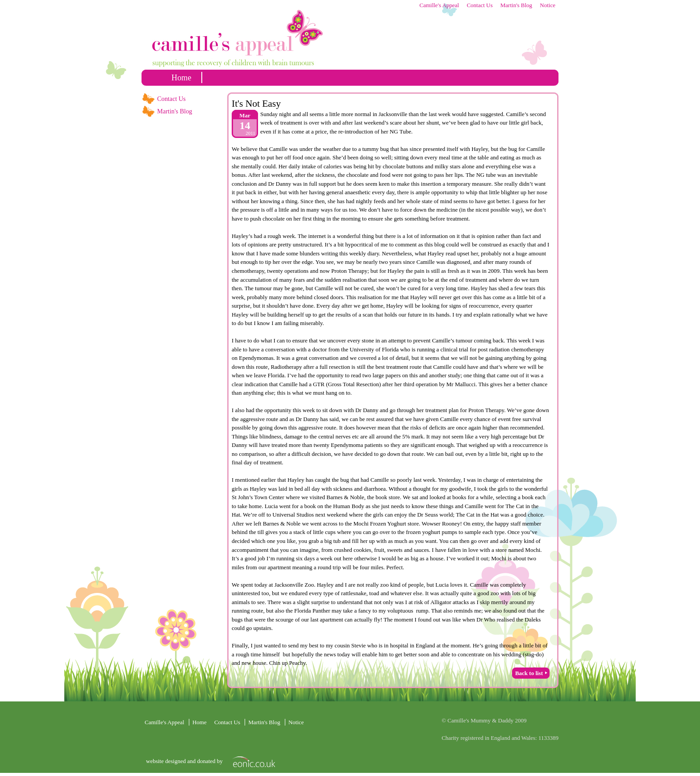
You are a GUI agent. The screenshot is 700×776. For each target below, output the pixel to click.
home (181, 78)
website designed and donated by (185, 761)
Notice (548, 5)
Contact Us (479, 5)
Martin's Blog (516, 5)
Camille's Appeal (439, 5)
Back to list (529, 673)
